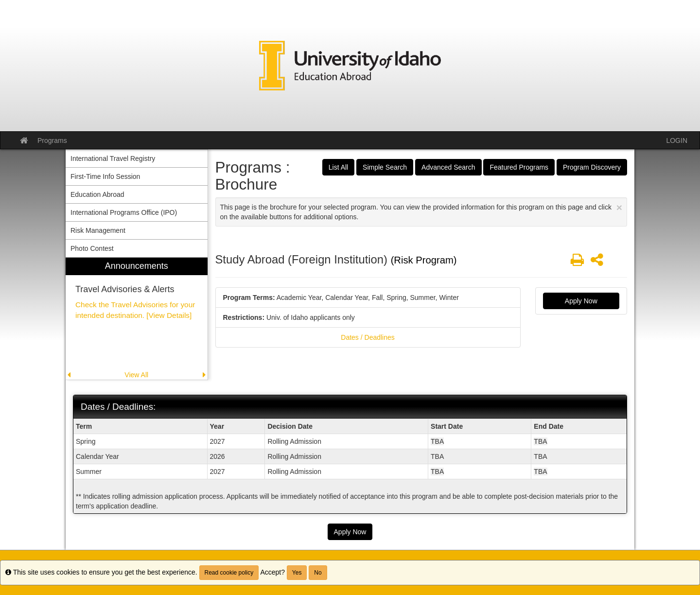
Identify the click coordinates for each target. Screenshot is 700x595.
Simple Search (385, 167)
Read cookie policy (229, 573)
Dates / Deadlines (368, 337)
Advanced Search (448, 167)
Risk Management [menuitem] (98, 230)
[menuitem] (137, 319)
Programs (52, 140)
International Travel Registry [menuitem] (113, 158)
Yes (297, 573)
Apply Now (581, 301)
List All (338, 167)
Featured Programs (519, 167)
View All (136, 375)
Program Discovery (592, 167)
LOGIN (677, 140)
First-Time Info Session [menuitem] (105, 176)
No (318, 573)
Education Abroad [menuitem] (97, 194)
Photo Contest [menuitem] (92, 248)
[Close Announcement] (619, 207)
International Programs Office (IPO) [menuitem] (124, 212)
